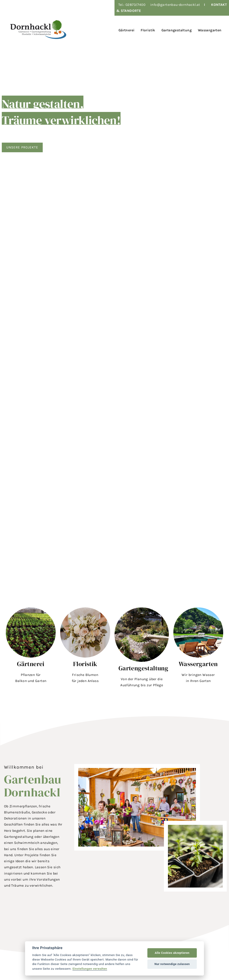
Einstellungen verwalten (90, 969)
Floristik (85, 664)
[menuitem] (126, 30)
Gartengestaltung (143, 668)
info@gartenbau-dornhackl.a (174, 5)
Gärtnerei (31, 664)
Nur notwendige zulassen (172, 964)
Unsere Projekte (23, 147)
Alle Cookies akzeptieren (172, 953)
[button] (31, 649)
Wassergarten (198, 664)
